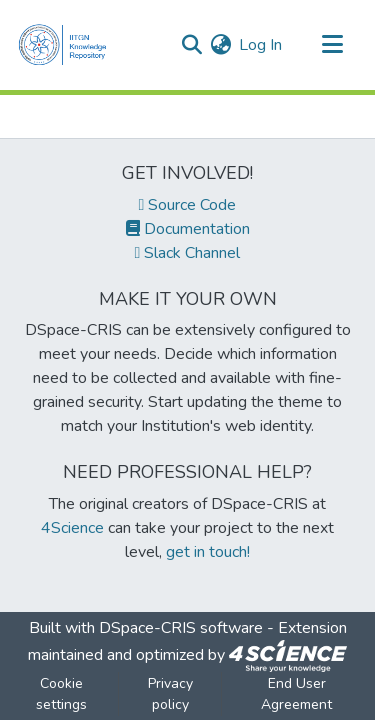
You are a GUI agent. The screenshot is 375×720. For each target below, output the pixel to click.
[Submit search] (191, 45)
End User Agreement (296, 694)
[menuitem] (220, 45)
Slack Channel (188, 253)
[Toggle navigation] (332, 45)
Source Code (188, 205)
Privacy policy (170, 694)
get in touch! (208, 552)
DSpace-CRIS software (181, 628)
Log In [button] (261, 45)
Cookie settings (61, 694)
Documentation (188, 229)
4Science (72, 528)
